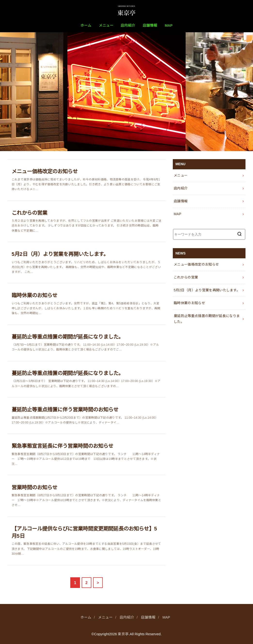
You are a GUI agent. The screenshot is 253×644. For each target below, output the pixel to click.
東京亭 (123, 634)
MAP (169, 25)
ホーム (86, 25)
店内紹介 (128, 25)
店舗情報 (150, 25)
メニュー (106, 25)
